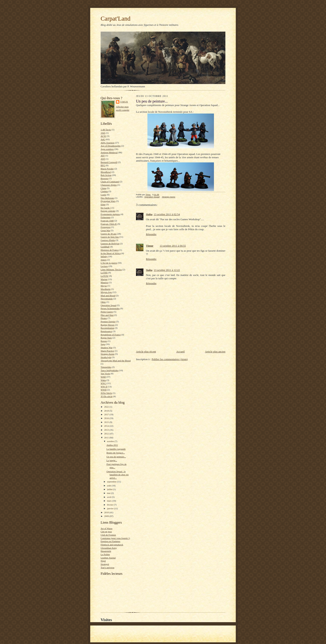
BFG (103, 165)
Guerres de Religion (110, 244)
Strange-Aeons (107, 354)
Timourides (106, 367)
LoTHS (104, 273)
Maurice (104, 282)
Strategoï (105, 564)
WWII (104, 390)
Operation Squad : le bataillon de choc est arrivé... (118, 475)
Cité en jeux (106, 532)
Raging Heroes (108, 325)
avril (109, 497)
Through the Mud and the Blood (116, 361)
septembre (112, 482)
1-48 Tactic (106, 130)
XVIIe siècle (107, 396)
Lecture (104, 266)
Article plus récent (146, 352)
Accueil (180, 352)
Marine (104, 279)
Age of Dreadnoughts (111, 146)
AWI (103, 159)
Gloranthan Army (109, 548)
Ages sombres (107, 149)
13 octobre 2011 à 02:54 (167, 214)
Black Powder (107, 169)
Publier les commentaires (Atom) (170, 359)
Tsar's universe (107, 567)
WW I (103, 383)
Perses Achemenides (110, 308)
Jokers (104, 260)
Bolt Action (106, 175)
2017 (107, 414)
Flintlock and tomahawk (112, 545)
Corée (103, 195)
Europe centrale (108, 211)
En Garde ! (106, 208)
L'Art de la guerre (109, 263)
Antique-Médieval (109, 152)
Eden (103, 204)
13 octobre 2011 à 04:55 (173, 246)
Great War (105, 230)
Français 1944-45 (109, 224)
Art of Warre (107, 528)
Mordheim (106, 289)
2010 (107, 512)
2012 (107, 434)
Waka (103, 380)
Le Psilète (105, 554)
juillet (110, 489)
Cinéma (104, 191)
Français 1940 (107, 221)
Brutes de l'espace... (116, 453)
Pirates (104, 318)
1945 (103, 133)
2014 (107, 426)
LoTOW (105, 276)
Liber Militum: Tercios (111, 269)
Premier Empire (108, 321)
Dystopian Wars (108, 201)
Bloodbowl (106, 172)
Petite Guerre (107, 312)
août (109, 486)
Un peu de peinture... (116, 457)
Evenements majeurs (110, 214)
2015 (107, 422)
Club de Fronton (108, 535)
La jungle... (112, 460)
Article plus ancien (215, 352)
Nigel (103, 561)
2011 (107, 438)
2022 (107, 407)
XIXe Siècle (106, 393)
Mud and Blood (108, 295)
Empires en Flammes (110, 541)
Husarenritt (106, 551)
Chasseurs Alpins (109, 185)
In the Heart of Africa (111, 253)
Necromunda (107, 299)
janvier (111, 508)
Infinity (104, 256)
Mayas (104, 286)
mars (110, 501)
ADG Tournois (107, 143)
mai (109, 493)
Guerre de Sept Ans (110, 237)
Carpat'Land (115, 19)
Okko (103, 302)
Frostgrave (106, 227)
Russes (104, 341)
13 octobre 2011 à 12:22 (167, 270)
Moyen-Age (106, 292)
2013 (107, 430)
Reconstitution (107, 328)
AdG (103, 139)
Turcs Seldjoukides (110, 370)
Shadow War (107, 347)
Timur (124, 102)
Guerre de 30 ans (109, 234)
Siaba (149, 214)
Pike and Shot (107, 315)
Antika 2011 (112, 445)
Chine (103, 188)
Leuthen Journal (108, 558)
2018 (107, 411)
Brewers (104, 178)
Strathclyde (106, 357)
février (111, 505)
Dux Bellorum (107, 198)
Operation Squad (108, 305)
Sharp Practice (107, 351)
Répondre (151, 234)
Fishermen (106, 217)
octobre (111, 441)
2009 (107, 516)
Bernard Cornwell (109, 162)
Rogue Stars (106, 338)
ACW (103, 136)
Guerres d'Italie (108, 240)
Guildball (105, 247)
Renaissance (106, 331)
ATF (103, 156)
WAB (103, 377)
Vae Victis (105, 373)
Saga (103, 344)
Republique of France (111, 335)
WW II (104, 387)
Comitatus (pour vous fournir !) (115, 538)
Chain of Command (110, 182)
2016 (107, 418)
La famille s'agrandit (116, 449)
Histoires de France (110, 250)
